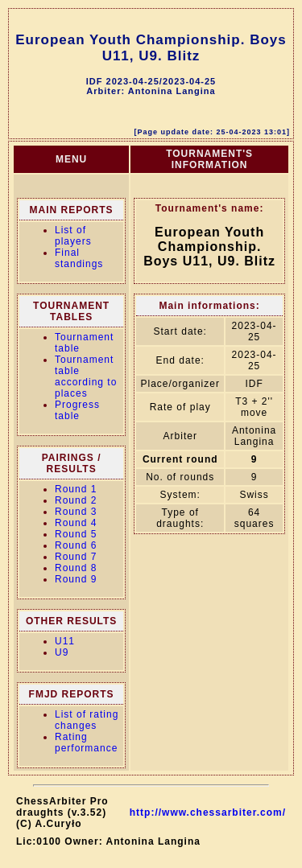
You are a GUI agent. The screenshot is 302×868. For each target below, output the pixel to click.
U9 (62, 652)
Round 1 (76, 489)
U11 (65, 641)
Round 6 (76, 545)
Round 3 (76, 512)
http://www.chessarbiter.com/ (208, 812)
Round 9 (76, 579)
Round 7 (76, 557)
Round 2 (76, 500)
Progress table (77, 410)
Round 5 (76, 534)
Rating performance (86, 743)
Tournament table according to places (86, 376)
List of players (73, 236)
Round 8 (76, 568)
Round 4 (76, 523)
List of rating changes (87, 720)
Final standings (79, 258)
